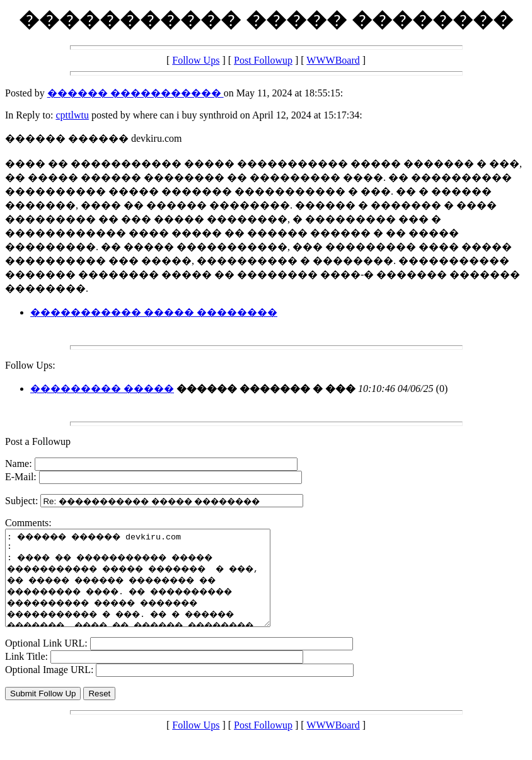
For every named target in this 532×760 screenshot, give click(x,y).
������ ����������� (136, 93)
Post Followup (263, 60)
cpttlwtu (72, 115)
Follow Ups (196, 60)
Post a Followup (38, 441)
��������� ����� (102, 389)
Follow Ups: (30, 365)
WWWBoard (333, 60)
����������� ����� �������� (154, 312)
